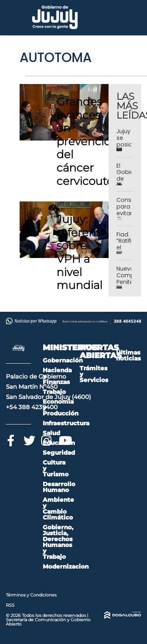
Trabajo (54, 392)
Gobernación (63, 360)
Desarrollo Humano (59, 487)
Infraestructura (66, 423)
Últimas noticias (128, 355)
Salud (65, 87)
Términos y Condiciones (31, 595)
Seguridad (59, 453)
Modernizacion (66, 566)
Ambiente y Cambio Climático (58, 509)
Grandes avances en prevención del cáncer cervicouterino (95, 141)
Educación (59, 443)
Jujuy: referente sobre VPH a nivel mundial (82, 252)
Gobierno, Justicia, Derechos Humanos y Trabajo (58, 542)
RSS (10, 605)
